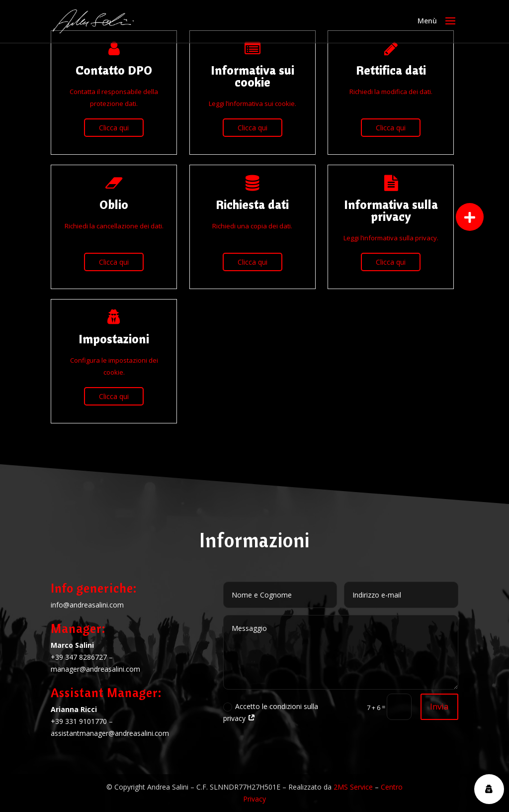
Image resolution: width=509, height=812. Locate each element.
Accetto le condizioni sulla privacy (271, 712)
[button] (470, 217)
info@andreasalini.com (87, 605)
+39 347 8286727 (79, 657)
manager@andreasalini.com (95, 669)
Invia (439, 706)
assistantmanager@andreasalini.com (110, 733)
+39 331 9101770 (79, 721)
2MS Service (353, 787)
